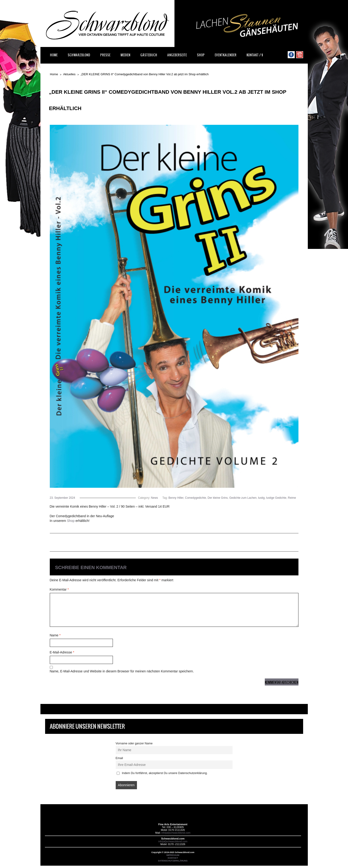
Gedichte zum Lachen (243, 498)
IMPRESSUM (173, 855)
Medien (126, 55)
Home (54, 55)
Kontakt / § (255, 55)
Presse (105, 55)
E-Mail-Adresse (62, 652)
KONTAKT (173, 858)
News (154, 498)
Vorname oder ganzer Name (134, 743)
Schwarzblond (79, 55)
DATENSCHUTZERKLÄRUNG (173, 861)
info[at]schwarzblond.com (176, 833)
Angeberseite (177, 55)
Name (55, 635)
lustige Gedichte (276, 498)
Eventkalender (226, 55)
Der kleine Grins (218, 498)
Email (119, 758)
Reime (292, 498)
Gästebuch (149, 55)
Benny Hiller (176, 498)
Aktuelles (69, 74)
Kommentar (59, 589)
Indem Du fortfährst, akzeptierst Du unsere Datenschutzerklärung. (162, 773)
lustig (261, 498)
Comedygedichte (196, 498)
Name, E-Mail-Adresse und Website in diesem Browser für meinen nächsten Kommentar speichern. (122, 671)
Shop (201, 55)
